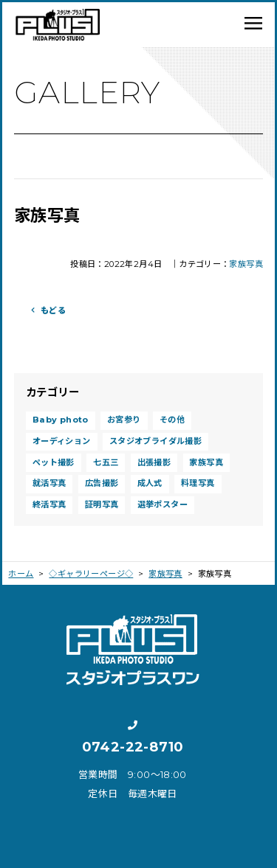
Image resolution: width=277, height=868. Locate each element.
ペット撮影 (54, 462)
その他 (172, 420)
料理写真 (198, 483)
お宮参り (124, 420)
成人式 (150, 483)
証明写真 (102, 504)
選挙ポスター (163, 504)
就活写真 (49, 483)
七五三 (106, 462)
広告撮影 (102, 483)
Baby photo (61, 420)
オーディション (62, 441)
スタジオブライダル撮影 (155, 441)
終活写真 (49, 504)
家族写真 (246, 264)
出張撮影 (154, 462)
